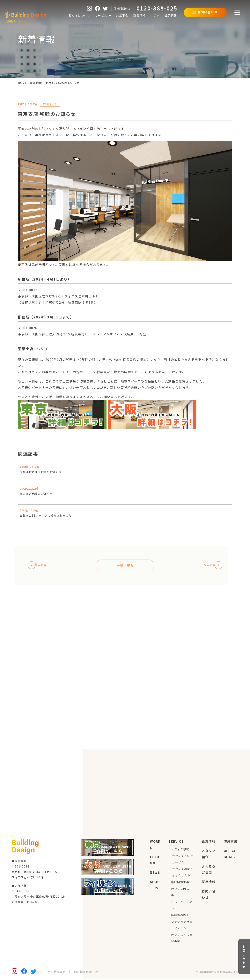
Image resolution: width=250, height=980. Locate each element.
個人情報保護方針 (86, 972)
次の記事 (210, 566)
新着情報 (36, 83)
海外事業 (231, 842)
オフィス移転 (180, 850)
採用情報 (209, 882)
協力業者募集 (56, 972)
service (176, 842)
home (22, 83)
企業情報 (209, 842)
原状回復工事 (180, 883)
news (155, 873)
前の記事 (40, 566)
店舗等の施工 (180, 915)
